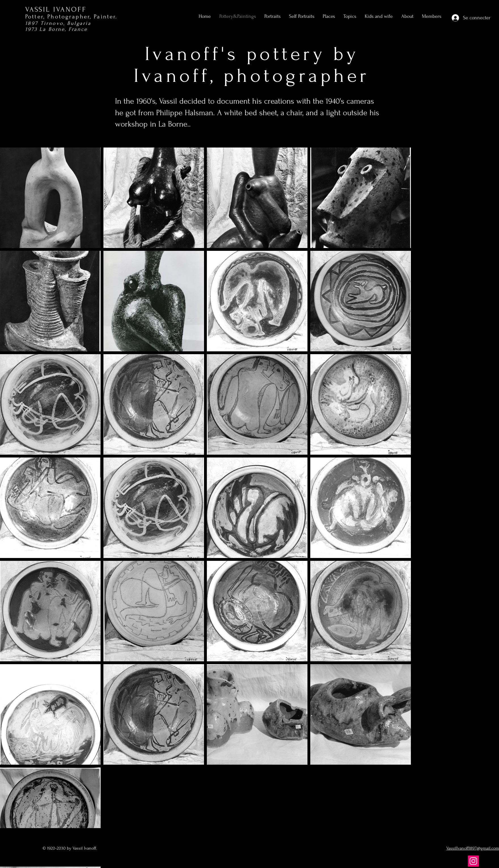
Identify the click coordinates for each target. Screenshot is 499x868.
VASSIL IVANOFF (56, 9)
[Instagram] (473, 861)
